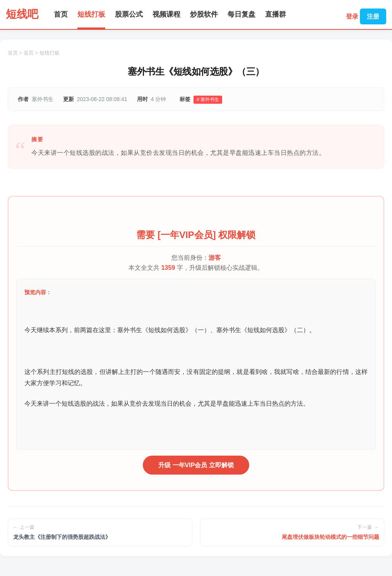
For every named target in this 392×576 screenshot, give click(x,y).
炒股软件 (204, 14)
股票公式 (129, 14)
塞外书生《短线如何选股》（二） (263, 330)
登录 (352, 16)
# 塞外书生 (208, 99)
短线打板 (91, 14)
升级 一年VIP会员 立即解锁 (196, 465)
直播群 (276, 14)
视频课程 (166, 14)
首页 (61, 14)
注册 (373, 16)
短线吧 (22, 14)
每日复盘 (241, 14)
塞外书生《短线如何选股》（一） (164, 330)
